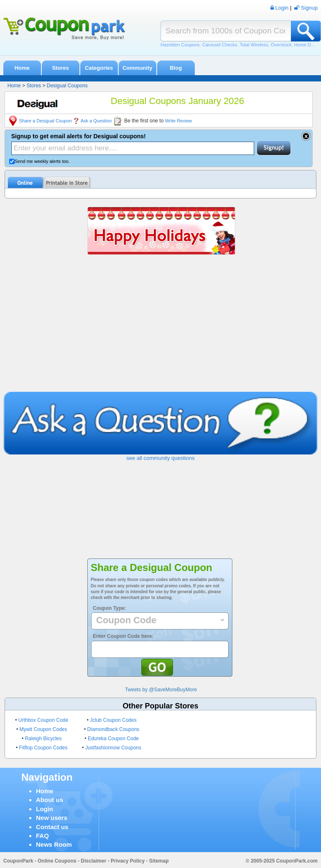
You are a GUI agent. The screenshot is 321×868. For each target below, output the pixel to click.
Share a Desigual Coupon (46, 121)
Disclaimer (93, 861)
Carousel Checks (220, 45)
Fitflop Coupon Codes (43, 748)
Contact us (52, 827)
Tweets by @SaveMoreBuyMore (161, 690)
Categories (99, 68)
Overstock (281, 45)
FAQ (42, 836)
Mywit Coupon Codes (43, 729)
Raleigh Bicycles (43, 739)
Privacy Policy (128, 861)
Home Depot (307, 45)
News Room (54, 844)
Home (22, 68)
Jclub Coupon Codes (113, 720)
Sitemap (159, 861)
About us (50, 800)
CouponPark (18, 861)
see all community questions (160, 458)
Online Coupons (57, 861)
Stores (60, 68)
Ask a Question (96, 121)
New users (52, 818)
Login (45, 809)
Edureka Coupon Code (113, 739)
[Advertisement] (161, 329)
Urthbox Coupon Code (43, 720)
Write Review (179, 121)
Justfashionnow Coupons (113, 748)
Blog (176, 68)
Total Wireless (254, 45)
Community (138, 68)
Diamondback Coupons (113, 729)
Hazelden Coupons (180, 45)
